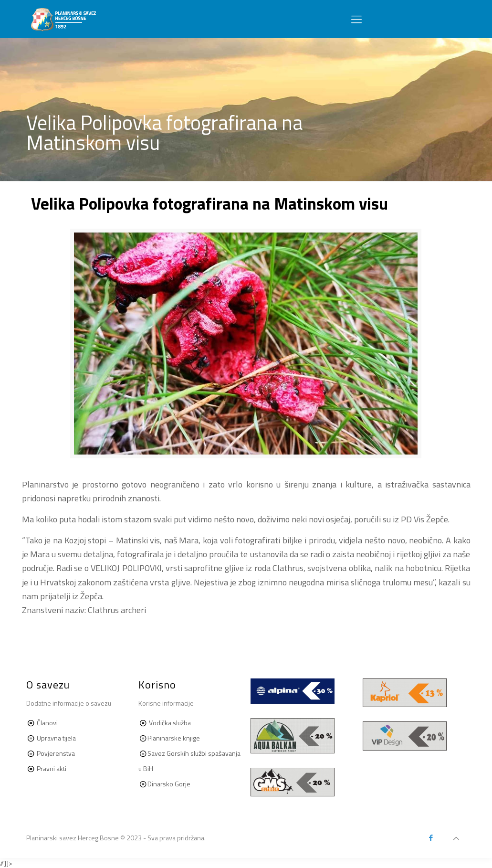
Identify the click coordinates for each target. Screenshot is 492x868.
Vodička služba (170, 723)
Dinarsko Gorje (169, 784)
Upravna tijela (56, 738)
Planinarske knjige (174, 738)
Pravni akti (51, 768)
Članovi (47, 723)
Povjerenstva (56, 753)
